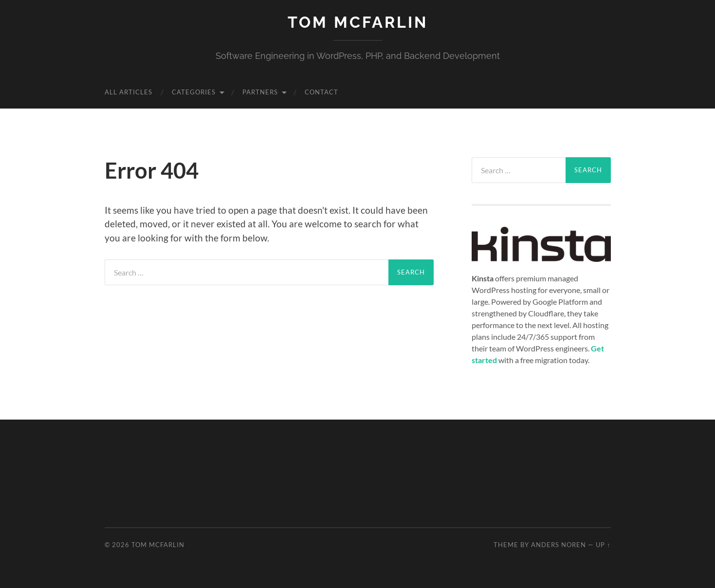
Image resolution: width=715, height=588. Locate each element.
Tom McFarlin (358, 22)
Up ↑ (603, 545)
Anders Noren (559, 545)
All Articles (128, 92)
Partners (260, 92)
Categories (194, 92)
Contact (321, 92)
